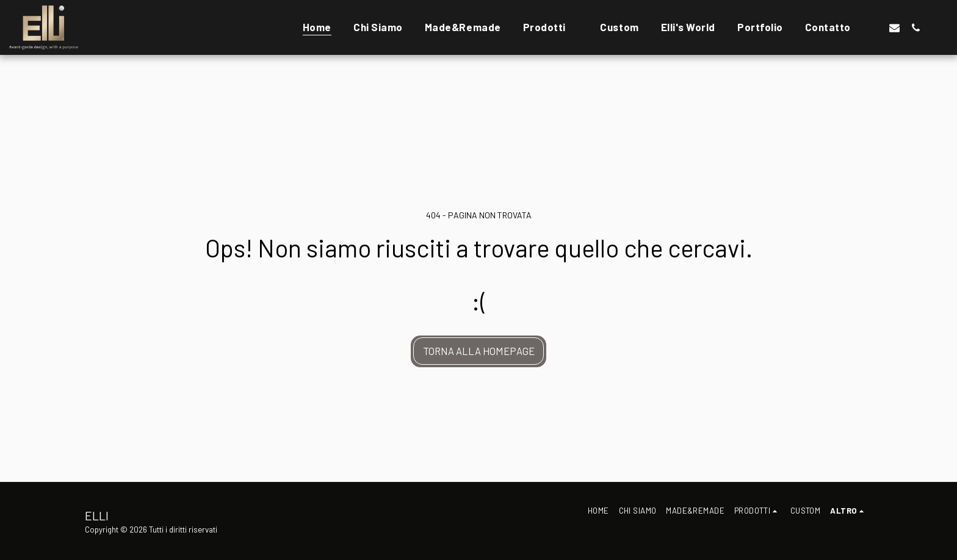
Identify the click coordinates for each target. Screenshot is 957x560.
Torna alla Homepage (479, 351)
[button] (873, 27)
